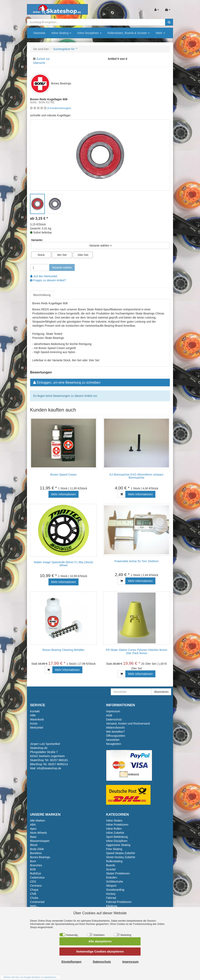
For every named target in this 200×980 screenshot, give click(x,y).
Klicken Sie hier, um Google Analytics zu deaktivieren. (30, 977)
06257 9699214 (58, 764)
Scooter (111, 869)
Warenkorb (37, 719)
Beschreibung (42, 295)
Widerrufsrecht (115, 728)
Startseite (39, 33)
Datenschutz (114, 719)
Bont (33, 861)
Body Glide (37, 849)
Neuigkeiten (114, 744)
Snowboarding (115, 890)
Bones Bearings (40, 857)
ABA (33, 825)
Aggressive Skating (118, 845)
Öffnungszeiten (116, 736)
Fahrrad (111, 898)
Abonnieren (161, 692)
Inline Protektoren (117, 825)
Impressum (113, 711)
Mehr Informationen (63, 494)
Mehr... (34, 906)
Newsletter (113, 740)
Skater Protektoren (118, 873)
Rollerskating (114, 861)
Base (33, 837)
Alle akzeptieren (100, 941)
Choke (34, 898)
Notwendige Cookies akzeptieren (100, 951)
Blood (34, 845)
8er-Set (62, 255)
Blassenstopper (40, 841)
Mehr (160, 33)
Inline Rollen (114, 829)
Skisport (111, 886)
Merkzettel (37, 728)
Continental (37, 902)
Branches (36, 865)
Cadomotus (37, 877)
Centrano (36, 886)
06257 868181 (59, 760)
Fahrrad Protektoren (119, 902)
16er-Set (83, 255)
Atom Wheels (38, 833)
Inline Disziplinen (89, 33)
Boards (111, 865)
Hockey (111, 894)
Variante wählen (62, 267)
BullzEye (35, 873)
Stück (41, 255)
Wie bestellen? (115, 732)
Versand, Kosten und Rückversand (128, 724)
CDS (33, 882)
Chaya (34, 890)
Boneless (36, 853)
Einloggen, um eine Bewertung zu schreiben (68, 383)
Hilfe (33, 715)
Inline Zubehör (115, 833)
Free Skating (114, 849)
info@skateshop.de (49, 768)
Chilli (33, 894)
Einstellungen (71, 962)
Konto (34, 724)
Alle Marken (38, 821)
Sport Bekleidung (117, 837)
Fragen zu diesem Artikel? (48, 280)
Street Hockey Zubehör (121, 857)
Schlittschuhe (115, 882)
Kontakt (35, 711)
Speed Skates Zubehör (121, 853)
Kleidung (112, 906)
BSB (33, 869)
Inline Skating (61, 33)
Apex (33, 829)
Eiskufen (112, 877)
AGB (109, 715)
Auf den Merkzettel (44, 276)
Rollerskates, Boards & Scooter (129, 33)
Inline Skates (114, 821)
